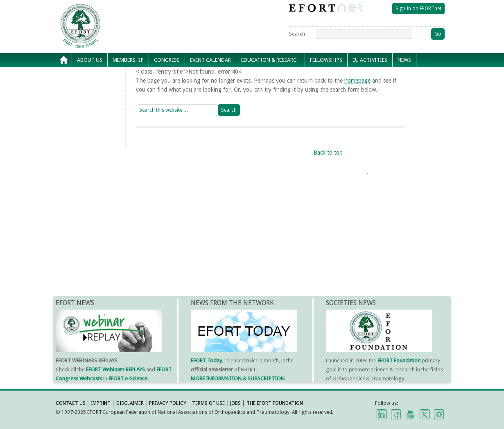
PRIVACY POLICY (168, 403)
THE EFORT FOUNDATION (275, 403)
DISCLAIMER (130, 403)
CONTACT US (71, 403)
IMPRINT (101, 403)
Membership (128, 60)
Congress (167, 60)
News (404, 60)
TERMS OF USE (208, 403)
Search (297, 34)
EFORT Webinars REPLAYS (115, 369)
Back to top (328, 153)
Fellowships (326, 60)
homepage (357, 81)
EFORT (127, 10)
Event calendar (210, 60)
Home (64, 60)
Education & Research (270, 60)
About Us (90, 60)
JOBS (235, 403)
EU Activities (370, 60)
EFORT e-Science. (129, 378)
